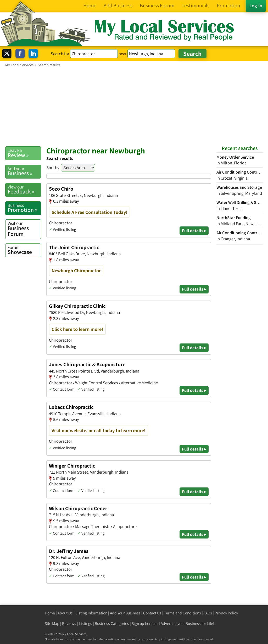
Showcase (24, 250)
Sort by (53, 168)
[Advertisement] (134, 107)
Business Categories (112, 623)
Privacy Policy (226, 613)
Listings (85, 623)
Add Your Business (125, 613)
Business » (24, 171)
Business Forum (24, 229)
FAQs (208, 613)
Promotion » (24, 208)
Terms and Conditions (183, 613)
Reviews (69, 623)
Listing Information (91, 613)
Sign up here (142, 623)
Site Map (52, 623)
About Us (65, 613)
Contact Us (152, 613)
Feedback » (24, 190)
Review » (24, 153)
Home (50, 613)
